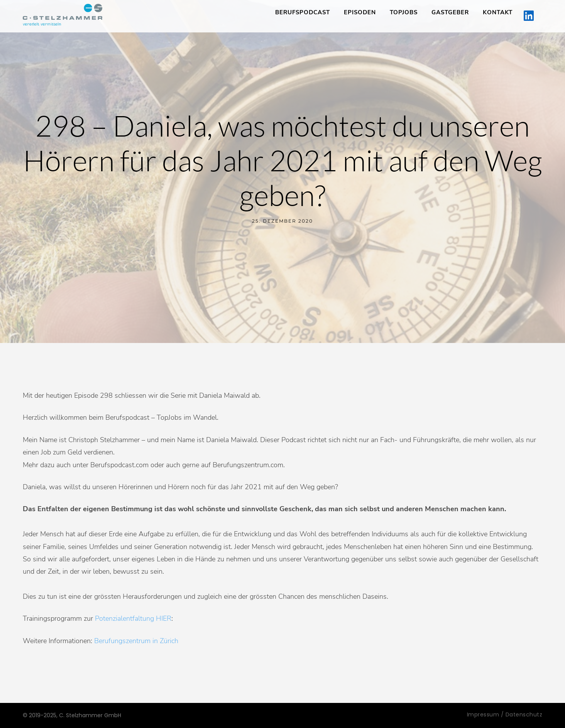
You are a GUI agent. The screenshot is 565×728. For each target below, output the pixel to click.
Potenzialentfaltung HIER (133, 618)
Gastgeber (450, 12)
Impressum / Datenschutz (505, 714)
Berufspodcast (303, 12)
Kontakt (498, 12)
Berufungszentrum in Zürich (136, 641)
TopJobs (404, 12)
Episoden (360, 12)
